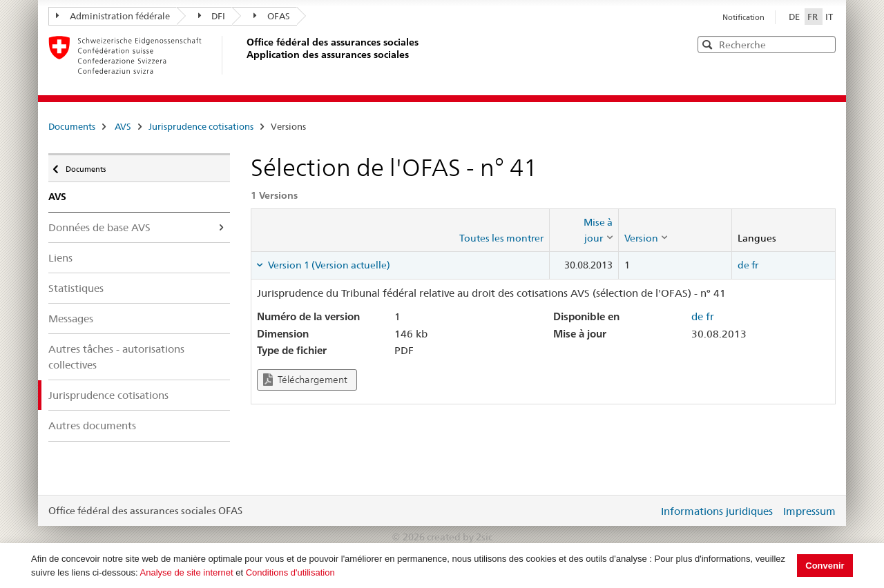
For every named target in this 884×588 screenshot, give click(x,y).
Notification (743, 17)
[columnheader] (584, 230)
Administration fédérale (113, 16)
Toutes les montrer (501, 238)
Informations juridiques (717, 511)
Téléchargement (305, 380)
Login (645, 511)
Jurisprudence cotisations (201, 126)
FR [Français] (814, 17)
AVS (123, 126)
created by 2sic (460, 537)
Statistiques (76, 288)
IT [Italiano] (829, 17)
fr (755, 265)
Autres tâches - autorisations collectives (116, 357)
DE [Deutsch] (795, 17)
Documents (72, 126)
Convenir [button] (825, 566)
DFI (212, 16)
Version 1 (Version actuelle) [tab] (328, 265)
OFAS (272, 16)
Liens (60, 258)
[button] (824, 44)
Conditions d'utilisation (290, 572)
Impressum (809, 511)
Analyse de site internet (187, 572)
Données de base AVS (99, 227)
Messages (71, 318)
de (743, 265)
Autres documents (92, 425)
